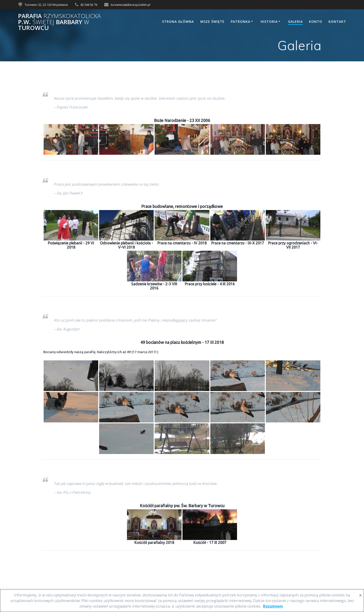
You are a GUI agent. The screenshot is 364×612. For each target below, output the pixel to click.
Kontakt (337, 21)
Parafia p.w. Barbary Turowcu (59, 22)
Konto (316, 21)
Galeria (295, 21)
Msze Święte (212, 21)
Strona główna (178, 21)
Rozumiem (273, 606)
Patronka (240, 21)
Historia (269, 21)
